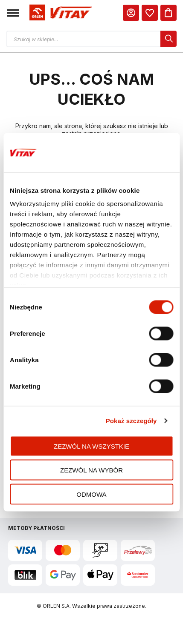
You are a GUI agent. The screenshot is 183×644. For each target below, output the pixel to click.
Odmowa (91, 494)
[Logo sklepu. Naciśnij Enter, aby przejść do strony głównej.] (60, 13)
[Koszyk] (168, 13)
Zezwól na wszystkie (91, 446)
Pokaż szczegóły (131, 421)
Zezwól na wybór (91, 470)
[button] (13, 13)
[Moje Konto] (131, 13)
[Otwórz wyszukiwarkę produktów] (91, 39)
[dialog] (150, 13)
